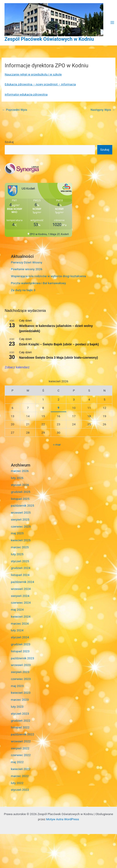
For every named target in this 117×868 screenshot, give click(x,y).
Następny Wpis (103, 110)
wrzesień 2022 (21, 741)
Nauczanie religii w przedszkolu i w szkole (33, 74)
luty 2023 (17, 707)
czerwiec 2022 (21, 755)
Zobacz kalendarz (17, 367)
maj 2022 (17, 762)
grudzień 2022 (21, 721)
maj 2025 (17, 533)
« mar (57, 444)
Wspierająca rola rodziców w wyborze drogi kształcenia (48, 276)
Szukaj (9, 142)
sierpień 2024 (20, 596)
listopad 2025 (20, 499)
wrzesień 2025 (21, 512)
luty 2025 (17, 554)
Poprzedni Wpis (15, 110)
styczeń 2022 (20, 790)
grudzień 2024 (21, 568)
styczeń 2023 (20, 714)
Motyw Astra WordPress (63, 819)
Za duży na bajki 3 (23, 290)
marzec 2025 (20, 547)
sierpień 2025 (20, 519)
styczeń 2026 (20, 485)
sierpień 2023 (20, 672)
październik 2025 (22, 505)
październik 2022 (22, 734)
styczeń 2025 (20, 561)
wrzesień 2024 (21, 589)
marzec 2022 (20, 776)
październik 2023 (22, 658)
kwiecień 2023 (21, 693)
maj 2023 (17, 686)
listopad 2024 (20, 575)
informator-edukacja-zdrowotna (26, 94)
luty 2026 (17, 478)
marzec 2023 (20, 700)
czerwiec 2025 (21, 526)
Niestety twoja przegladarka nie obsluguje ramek (38, 210)
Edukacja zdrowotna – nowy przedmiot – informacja (40, 84)
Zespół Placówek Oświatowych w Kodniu (49, 39)
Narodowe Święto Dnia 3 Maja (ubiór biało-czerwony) (58, 358)
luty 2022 (17, 783)
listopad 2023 (20, 651)
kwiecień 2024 (21, 616)
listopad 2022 (20, 727)
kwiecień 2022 (21, 769)
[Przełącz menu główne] (112, 23)
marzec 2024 (20, 623)
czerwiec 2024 (21, 603)
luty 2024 (17, 630)
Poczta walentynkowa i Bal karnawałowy (38, 283)
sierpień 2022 (20, 748)
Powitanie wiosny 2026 (26, 269)
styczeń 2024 (20, 637)
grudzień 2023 (21, 644)
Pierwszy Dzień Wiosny (26, 262)
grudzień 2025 (21, 492)
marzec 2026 (20, 471)
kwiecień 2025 (21, 540)
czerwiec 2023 (21, 679)
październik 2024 (22, 582)
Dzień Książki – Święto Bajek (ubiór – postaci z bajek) (59, 344)
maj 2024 (17, 610)
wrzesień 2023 (21, 665)
